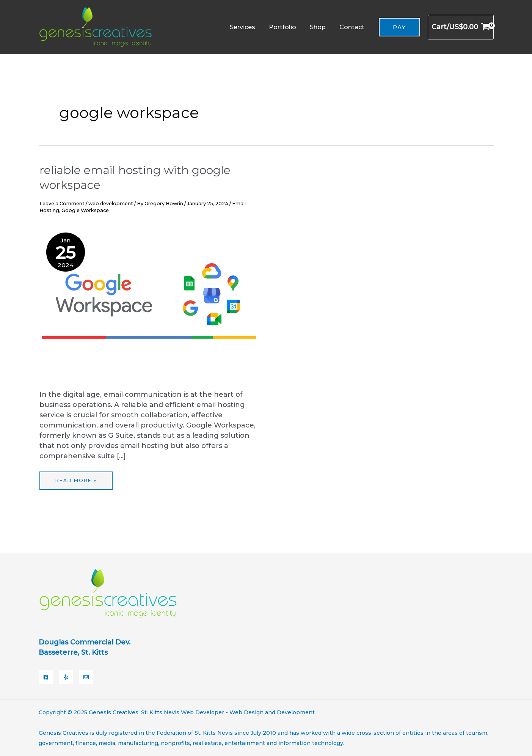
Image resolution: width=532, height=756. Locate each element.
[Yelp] (66, 677)
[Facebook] (46, 677)
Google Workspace (85, 210)
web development (111, 204)
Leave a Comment (62, 204)
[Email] (86, 677)
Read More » (76, 477)
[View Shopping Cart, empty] (461, 27)
